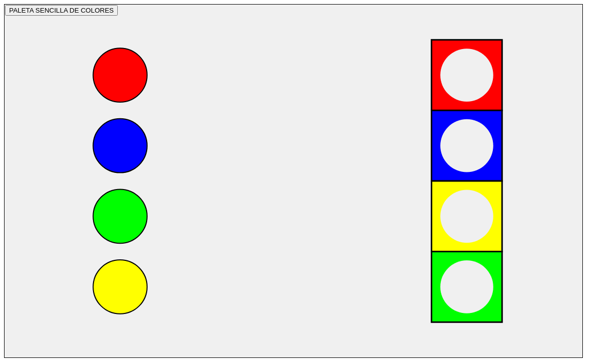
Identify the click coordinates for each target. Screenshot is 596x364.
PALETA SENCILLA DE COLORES (61, 10)
